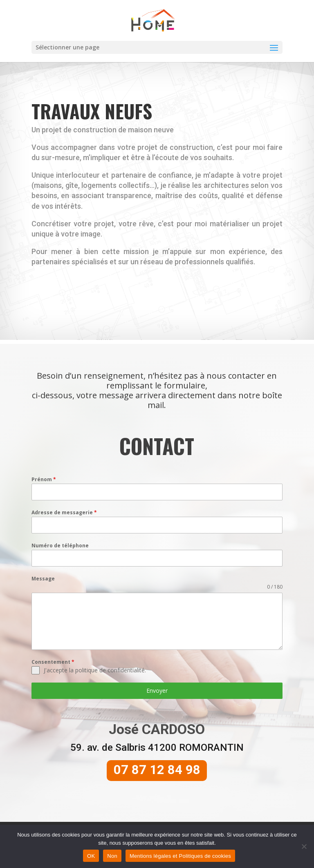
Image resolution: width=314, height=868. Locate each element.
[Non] (304, 846)
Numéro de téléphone (60, 559)
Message (43, 592)
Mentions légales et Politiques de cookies (180, 856)
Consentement (53, 675)
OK (91, 856)
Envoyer (157, 704)
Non (112, 856)
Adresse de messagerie (64, 525)
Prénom (44, 492)
